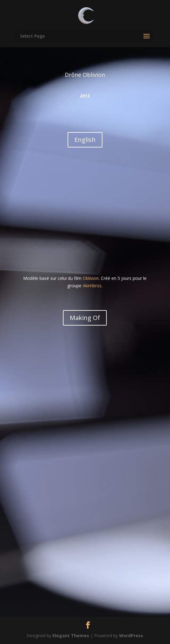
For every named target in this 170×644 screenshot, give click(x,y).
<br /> (85, 215)
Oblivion (91, 278)
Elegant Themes (71, 636)
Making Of (85, 318)
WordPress (131, 636)
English (85, 140)
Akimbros (92, 286)
